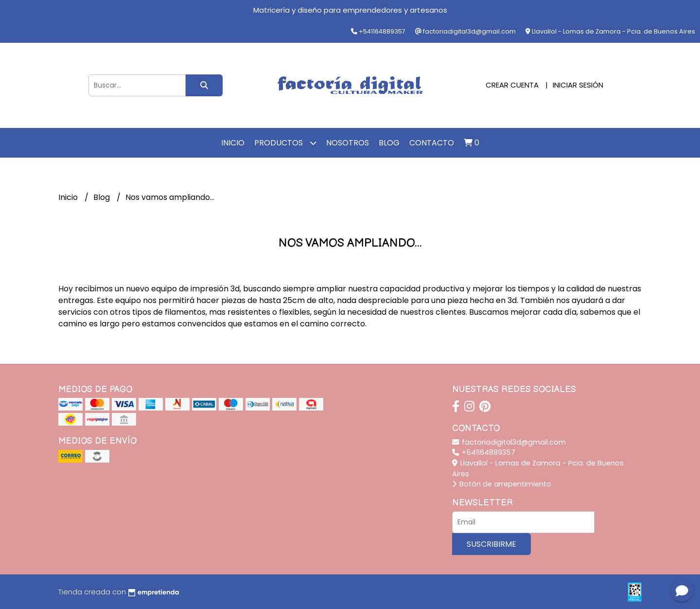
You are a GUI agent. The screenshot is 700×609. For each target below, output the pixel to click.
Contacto (432, 143)
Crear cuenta (512, 85)
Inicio (233, 143)
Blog (389, 143)
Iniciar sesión (578, 85)
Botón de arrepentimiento (502, 484)
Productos (285, 143)
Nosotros (348, 143)
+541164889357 (484, 452)
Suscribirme (491, 544)
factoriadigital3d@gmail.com (509, 442)
